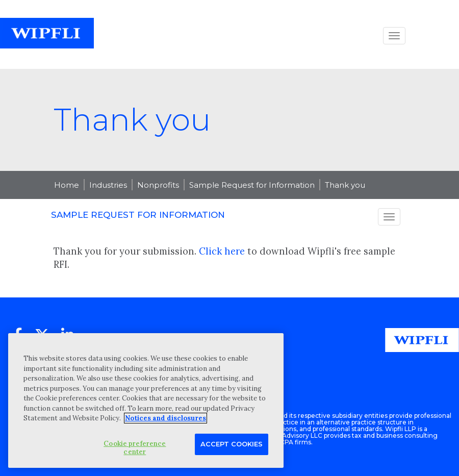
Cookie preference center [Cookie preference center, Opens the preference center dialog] (135, 448)
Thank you (345, 185)
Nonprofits (158, 185)
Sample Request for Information (252, 185)
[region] (146, 400)
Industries (108, 185)
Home (67, 185)
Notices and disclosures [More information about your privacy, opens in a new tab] (165, 418)
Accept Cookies (232, 444)
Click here (222, 251)
